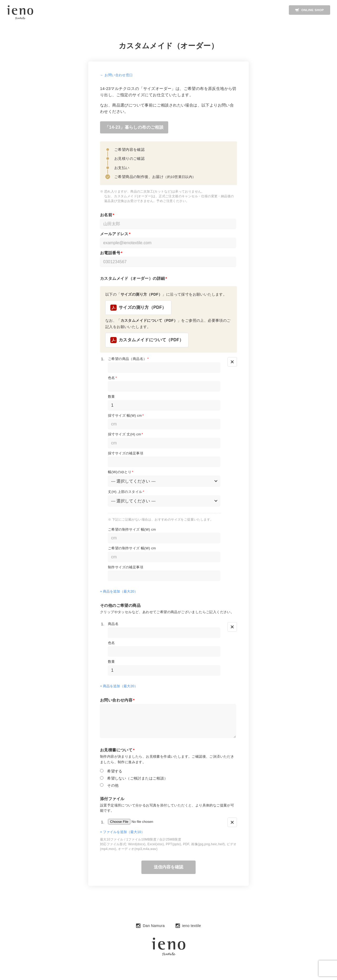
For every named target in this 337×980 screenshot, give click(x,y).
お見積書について (117, 750)
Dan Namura (150, 926)
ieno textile (188, 926)
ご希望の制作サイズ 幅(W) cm (132, 530)
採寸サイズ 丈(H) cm (125, 435)
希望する (111, 772)
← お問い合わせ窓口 (117, 75)
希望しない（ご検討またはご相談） (134, 779)
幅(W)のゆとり (121, 473)
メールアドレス (115, 234)
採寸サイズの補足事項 (126, 454)
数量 (111, 397)
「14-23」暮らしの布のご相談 (135, 128)
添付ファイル (112, 799)
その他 (109, 786)
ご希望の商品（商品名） (128, 359)
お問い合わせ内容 (117, 701)
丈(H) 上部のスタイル (126, 492)
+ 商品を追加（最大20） (119, 592)
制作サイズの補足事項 (126, 568)
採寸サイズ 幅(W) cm (126, 416)
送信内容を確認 (168, 868)
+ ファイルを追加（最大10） (122, 832)
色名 (112, 378)
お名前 (107, 215)
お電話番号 (111, 253)
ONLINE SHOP (309, 10)
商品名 (113, 624)
